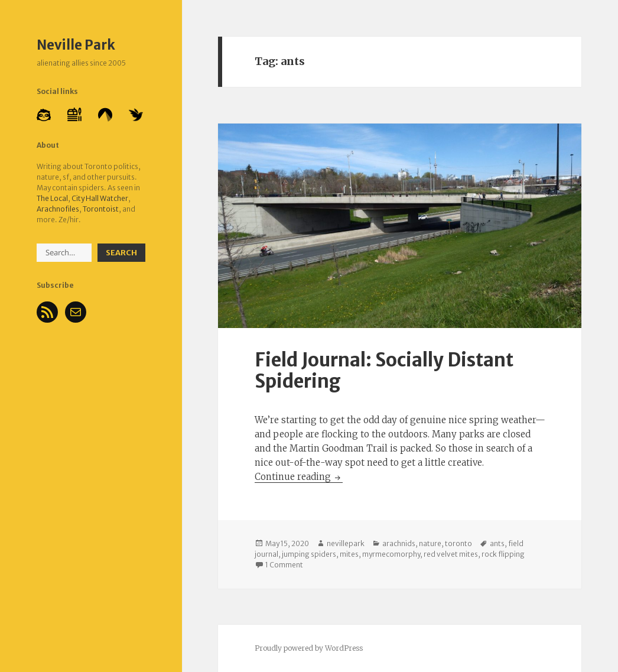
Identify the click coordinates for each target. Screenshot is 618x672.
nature (430, 543)
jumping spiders (309, 554)
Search (121, 253)
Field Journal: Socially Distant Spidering (384, 370)
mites (349, 554)
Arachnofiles (58, 209)
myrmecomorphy (391, 554)
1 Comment (284, 565)
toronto (458, 543)
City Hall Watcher (100, 198)
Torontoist (101, 209)
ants (497, 543)
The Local (52, 198)
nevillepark (346, 543)
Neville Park (76, 45)
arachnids (399, 543)
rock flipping (503, 554)
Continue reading (299, 477)
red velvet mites (451, 554)
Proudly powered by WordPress (309, 648)
